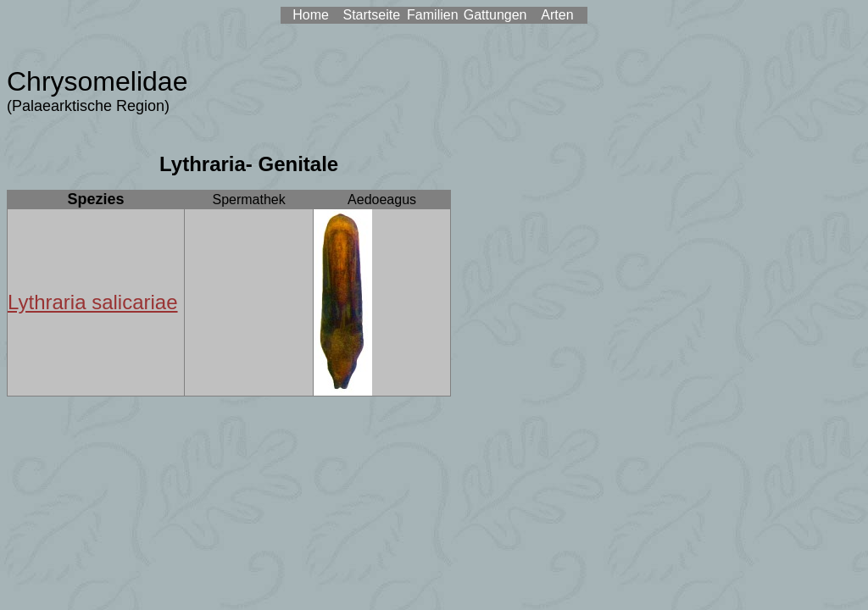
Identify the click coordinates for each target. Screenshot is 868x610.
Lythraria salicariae (93, 302)
